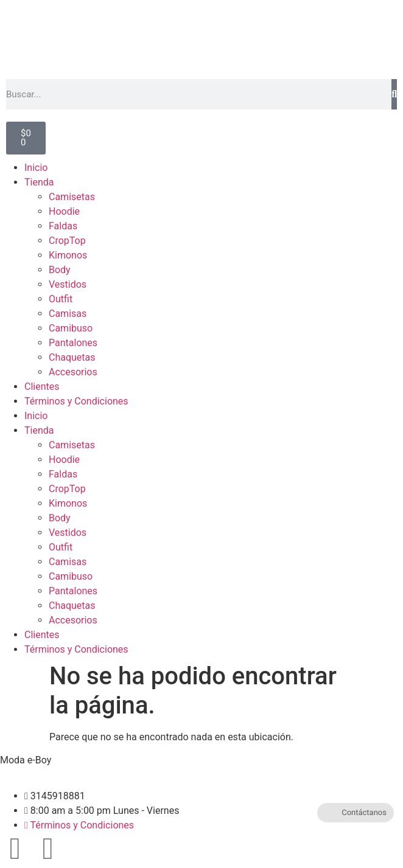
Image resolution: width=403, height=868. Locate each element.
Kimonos (68, 255)
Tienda (39, 182)
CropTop (67, 241)
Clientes (42, 387)
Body (60, 270)
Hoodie (64, 211)
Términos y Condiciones (76, 401)
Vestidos (68, 284)
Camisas (68, 314)
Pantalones (73, 343)
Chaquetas (72, 357)
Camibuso (71, 328)
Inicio (36, 168)
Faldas (63, 226)
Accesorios (73, 372)
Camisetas (72, 197)
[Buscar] (394, 94)
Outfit (61, 299)
